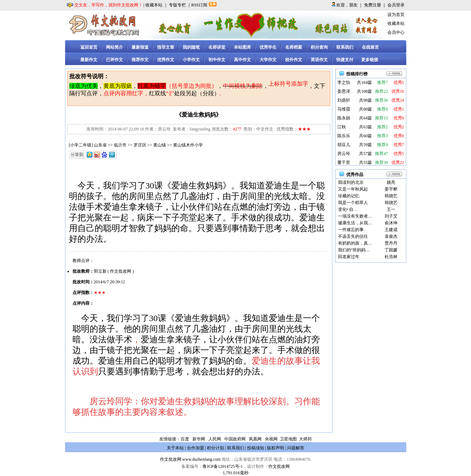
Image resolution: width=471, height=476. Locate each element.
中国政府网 (235, 439)
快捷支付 (345, 60)
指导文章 (166, 47)
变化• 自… (348, 209)
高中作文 (242, 60)
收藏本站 (154, 5)
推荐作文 (140, 60)
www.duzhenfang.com (202, 459)
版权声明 (275, 448)
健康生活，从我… (355, 223)
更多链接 (370, 60)
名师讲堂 (217, 47)
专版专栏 (177, 5)
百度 (185, 439)
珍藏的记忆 (349, 196)
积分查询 (319, 47)
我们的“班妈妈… (354, 250)
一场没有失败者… (355, 216)
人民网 (215, 439)
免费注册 (373, 5)
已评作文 (114, 60)
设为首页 (396, 15)
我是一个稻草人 (353, 203)
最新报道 (140, 47)
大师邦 (305, 439)
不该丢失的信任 (353, 236)
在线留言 (370, 47)
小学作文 (191, 60)
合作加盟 (196, 448)
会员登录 (396, 5)
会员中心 (396, 32)
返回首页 (89, 47)
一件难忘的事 (351, 230)
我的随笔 (191, 47)
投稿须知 (256, 448)
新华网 (199, 439)
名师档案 (294, 47)
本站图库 (242, 47)
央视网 (271, 439)
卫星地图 (288, 439)
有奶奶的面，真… (355, 243)
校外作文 (294, 60)
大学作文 (268, 60)
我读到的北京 (351, 182)
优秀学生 (268, 47)
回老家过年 (349, 257)
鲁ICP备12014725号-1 (223, 466)
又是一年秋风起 (353, 189)
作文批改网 (171, 459)
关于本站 (175, 448)
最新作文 (89, 60)
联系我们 (345, 47)
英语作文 (319, 60)
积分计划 (215, 448)
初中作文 (217, 60)
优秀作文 (166, 60)
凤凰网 (255, 439)
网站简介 (114, 47)
